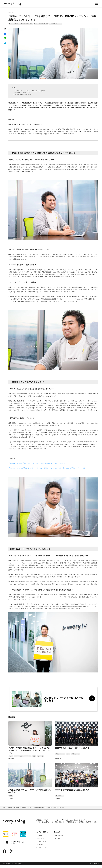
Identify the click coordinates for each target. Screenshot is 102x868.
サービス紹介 (41, 841)
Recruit (57, 835)
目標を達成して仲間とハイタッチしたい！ (26, 97)
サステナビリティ (43, 850)
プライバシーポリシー (13, 866)
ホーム (4, 810)
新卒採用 (58, 841)
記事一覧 (10, 810)
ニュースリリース (43, 844)
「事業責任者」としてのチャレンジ (24, 95)
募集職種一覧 (59, 838)
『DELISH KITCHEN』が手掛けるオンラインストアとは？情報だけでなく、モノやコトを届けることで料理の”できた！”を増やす (48, 471)
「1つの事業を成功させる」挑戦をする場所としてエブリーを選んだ (34, 93)
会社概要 (40, 838)
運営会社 (21, 866)
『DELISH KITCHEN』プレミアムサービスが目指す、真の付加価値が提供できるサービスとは (37, 466)
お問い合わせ (5, 866)
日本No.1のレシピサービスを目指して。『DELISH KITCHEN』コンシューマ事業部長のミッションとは (39, 810)
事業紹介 (40, 847)
